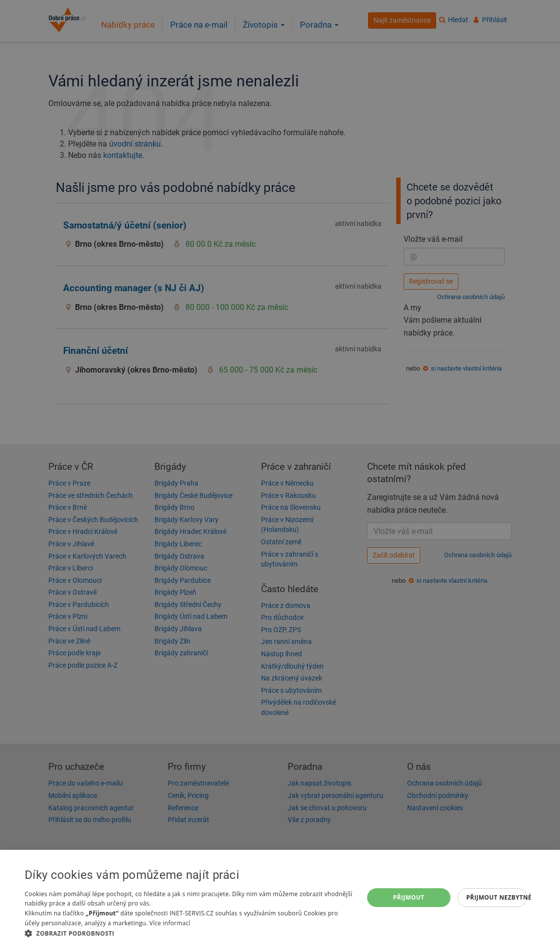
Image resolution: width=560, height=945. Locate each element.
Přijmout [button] (409, 897)
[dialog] (280, 897)
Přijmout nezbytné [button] (497, 897)
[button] (189, 933)
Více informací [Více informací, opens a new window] (170, 923)
